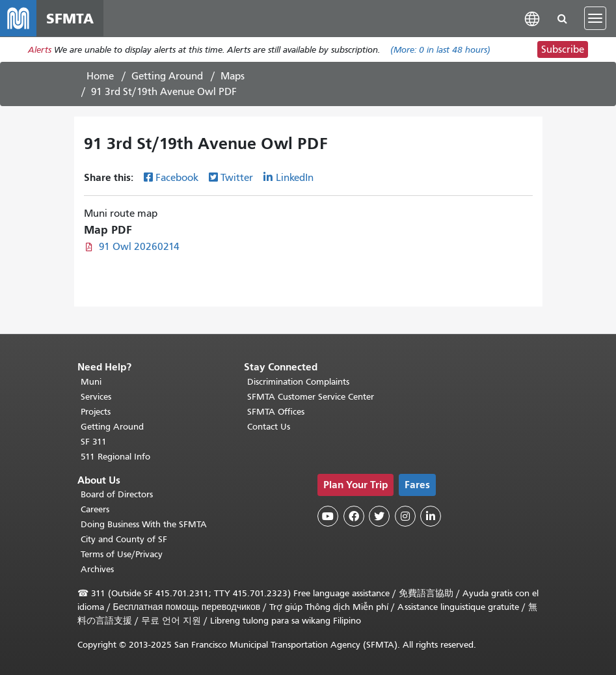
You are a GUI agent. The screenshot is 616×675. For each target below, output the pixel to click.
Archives (97, 569)
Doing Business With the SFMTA (144, 524)
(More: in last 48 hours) (440, 50)
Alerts (40, 50)
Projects (96, 412)
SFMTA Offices (276, 412)
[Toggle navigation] (595, 18)
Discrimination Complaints (298, 382)
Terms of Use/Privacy (122, 554)
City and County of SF (124, 539)
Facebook (177, 178)
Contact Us (269, 427)
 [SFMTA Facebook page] (354, 516)
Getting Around (167, 76)
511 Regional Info (115, 457)
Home (100, 76)
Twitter (237, 178)
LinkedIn (295, 178)
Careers (95, 509)
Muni (91, 382)
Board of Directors (117, 494)
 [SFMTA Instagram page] (405, 516)
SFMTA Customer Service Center (311, 397)
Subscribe (563, 49)
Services (96, 397)
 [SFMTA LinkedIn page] (431, 516)
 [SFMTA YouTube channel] (328, 516)
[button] (532, 18)
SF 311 (94, 442)
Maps (233, 76)
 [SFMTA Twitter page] (379, 516)
